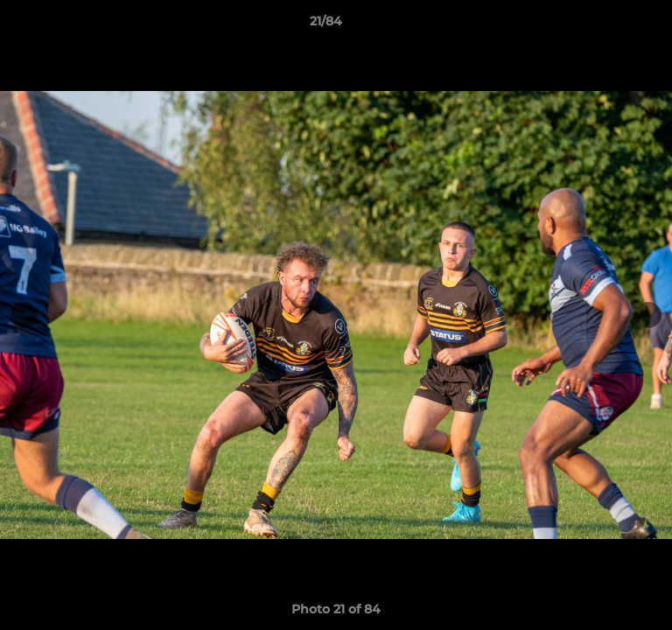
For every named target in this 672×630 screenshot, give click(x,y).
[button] (609, 25)
